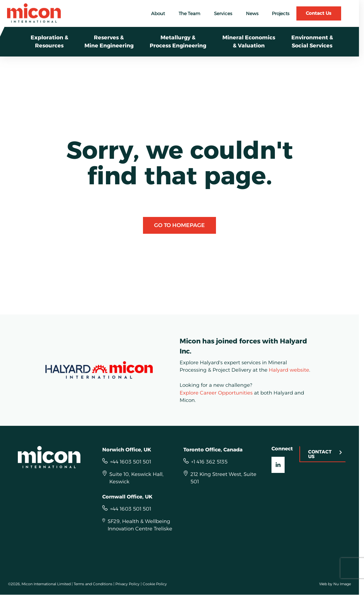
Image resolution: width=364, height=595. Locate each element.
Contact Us (319, 13)
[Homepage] (53, 457)
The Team (189, 13)
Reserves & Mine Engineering (109, 42)
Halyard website (289, 370)
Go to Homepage (179, 225)
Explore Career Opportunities (216, 393)
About (158, 13)
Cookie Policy (155, 584)
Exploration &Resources (49, 42)
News (252, 13)
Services (223, 13)
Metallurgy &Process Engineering (178, 42)
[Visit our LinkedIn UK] (278, 465)
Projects (281, 13)
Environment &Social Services (312, 42)
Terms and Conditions (93, 584)
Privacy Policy (128, 584)
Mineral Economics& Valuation (249, 42)
